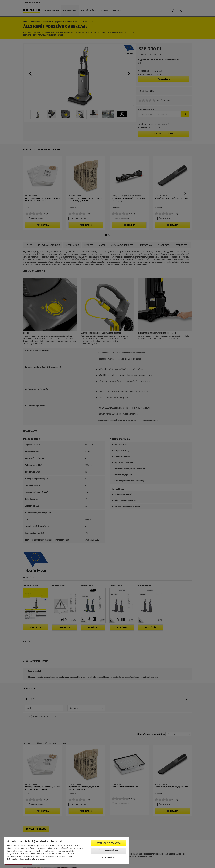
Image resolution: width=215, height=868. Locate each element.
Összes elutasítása (109, 850)
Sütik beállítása (109, 857)
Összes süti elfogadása (109, 843)
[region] (67, 850)
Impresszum (41, 859)
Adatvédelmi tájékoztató (24, 859)
